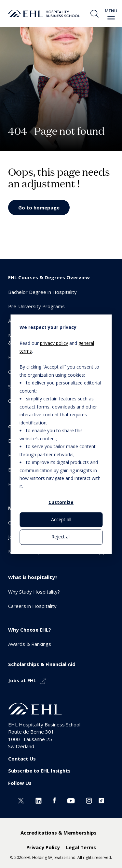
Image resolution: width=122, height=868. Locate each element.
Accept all (61, 520)
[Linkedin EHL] (39, 800)
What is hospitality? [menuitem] (33, 577)
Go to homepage (39, 208)
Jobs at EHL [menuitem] (22, 680)
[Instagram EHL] (89, 800)
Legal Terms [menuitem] (81, 847)
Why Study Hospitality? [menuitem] (34, 592)
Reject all (61, 537)
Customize (61, 502)
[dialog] (61, 434)
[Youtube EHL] (71, 800)
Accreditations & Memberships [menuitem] (59, 833)
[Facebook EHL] (54, 800)
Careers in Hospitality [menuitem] (32, 606)
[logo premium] (44, 14)
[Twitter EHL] (21, 800)
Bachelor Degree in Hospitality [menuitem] (42, 292)
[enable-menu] (111, 18)
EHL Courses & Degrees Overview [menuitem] (49, 277)
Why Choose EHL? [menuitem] (30, 630)
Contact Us (22, 759)
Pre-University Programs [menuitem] (36, 306)
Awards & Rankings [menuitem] (30, 644)
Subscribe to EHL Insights (39, 771)
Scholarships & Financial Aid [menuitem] (42, 664)
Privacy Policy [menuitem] (43, 847)
